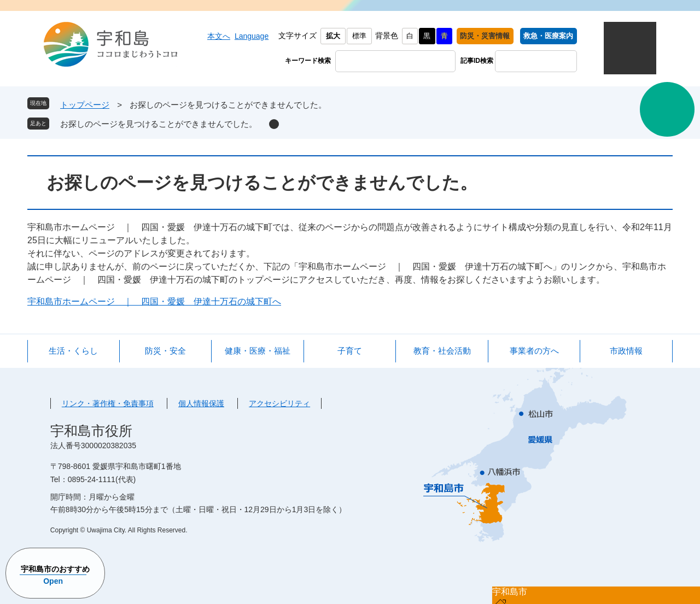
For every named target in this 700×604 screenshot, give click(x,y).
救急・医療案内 (548, 36)
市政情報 (626, 351)
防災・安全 (165, 351)
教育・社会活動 (442, 351)
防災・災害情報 (485, 36)
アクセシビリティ (279, 403)
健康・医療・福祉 (258, 351)
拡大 (333, 36)
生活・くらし (73, 351)
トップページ (85, 105)
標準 (359, 36)
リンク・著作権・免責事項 (108, 403)
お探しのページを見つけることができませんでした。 (159, 124)
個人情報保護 (201, 403)
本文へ (219, 36)
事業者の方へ (534, 351)
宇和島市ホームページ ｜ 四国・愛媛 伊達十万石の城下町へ (154, 301)
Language (252, 36)
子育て (350, 351)
